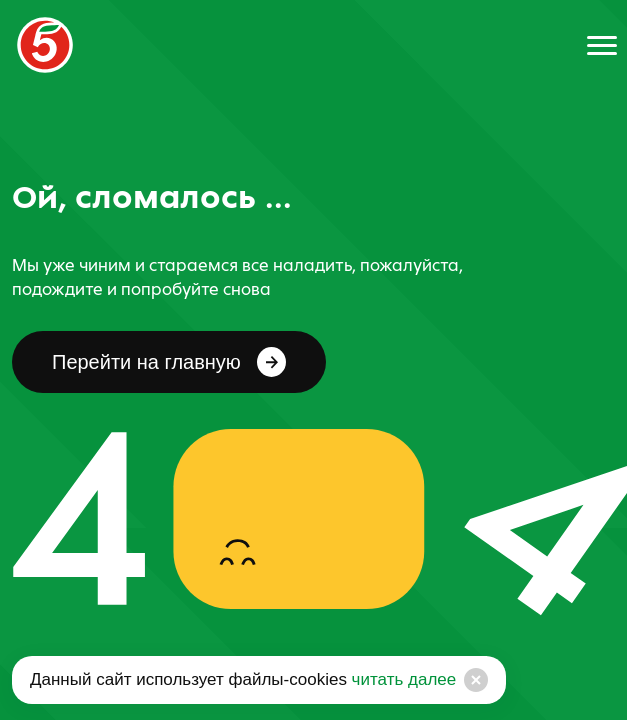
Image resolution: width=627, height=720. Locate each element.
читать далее (401, 679)
